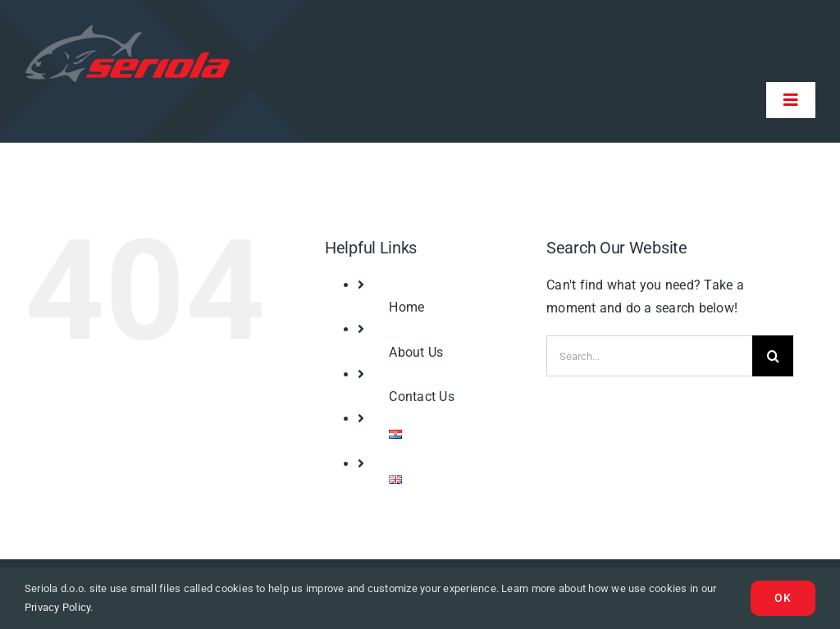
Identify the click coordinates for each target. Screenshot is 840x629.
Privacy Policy (57, 607)
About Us (416, 352)
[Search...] (649, 356)
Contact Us (421, 397)
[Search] (773, 356)
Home (406, 307)
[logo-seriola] (127, 31)
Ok (783, 598)
